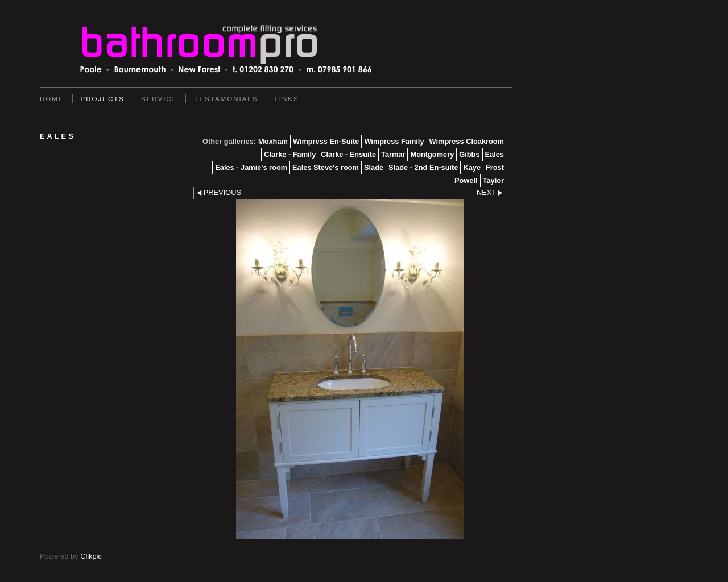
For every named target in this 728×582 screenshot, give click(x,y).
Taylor (493, 180)
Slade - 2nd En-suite (423, 167)
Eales (495, 154)
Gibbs (469, 154)
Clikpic (91, 556)
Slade (374, 167)
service (159, 99)
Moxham (273, 141)
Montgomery (432, 154)
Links (286, 99)
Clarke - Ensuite (348, 154)
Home (52, 99)
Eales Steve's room (326, 167)
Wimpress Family (394, 141)
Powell (466, 180)
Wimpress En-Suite (326, 141)
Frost (495, 167)
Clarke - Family (290, 154)
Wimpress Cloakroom (467, 141)
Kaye (472, 167)
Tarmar (393, 154)
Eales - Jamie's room (251, 167)
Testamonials (226, 99)
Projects (103, 99)
